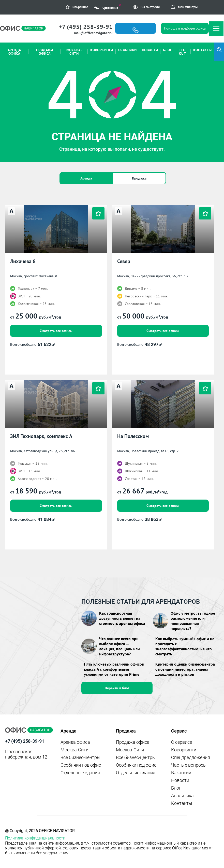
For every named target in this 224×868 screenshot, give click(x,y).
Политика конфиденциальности (35, 838)
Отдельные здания (80, 773)
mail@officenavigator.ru (93, 33)
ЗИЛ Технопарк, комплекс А (41, 436)
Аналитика (182, 796)
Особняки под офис (81, 765)
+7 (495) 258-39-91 (86, 27)
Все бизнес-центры (80, 757)
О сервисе (182, 742)
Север (124, 261)
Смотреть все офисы (56, 331)
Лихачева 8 (23, 261)
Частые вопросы (189, 765)
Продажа (139, 178)
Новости (180, 780)
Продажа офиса (133, 742)
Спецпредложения (191, 757)
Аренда (86, 178)
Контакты (182, 803)
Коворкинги (184, 750)
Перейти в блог (117, 688)
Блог (176, 788)
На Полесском (133, 436)
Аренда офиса (75, 742)
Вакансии (181, 773)
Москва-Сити (74, 750)
